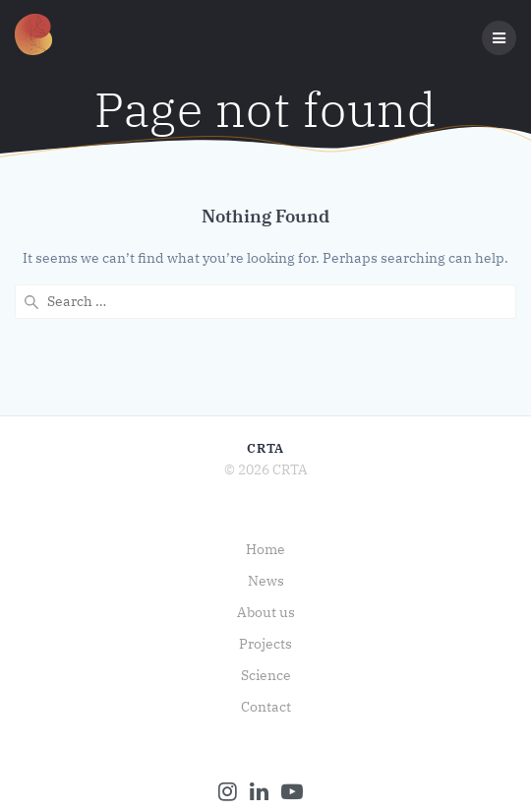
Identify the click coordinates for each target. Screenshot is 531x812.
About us (266, 612)
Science (266, 675)
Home (265, 549)
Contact (266, 707)
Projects (265, 644)
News (266, 581)
